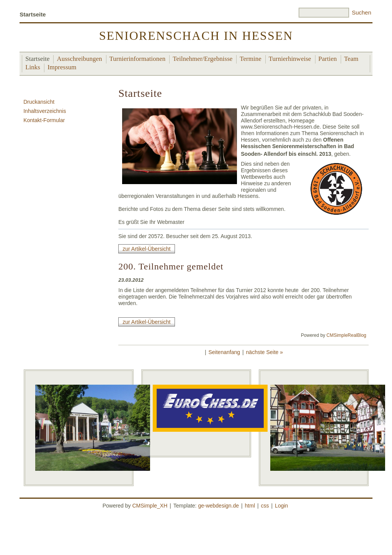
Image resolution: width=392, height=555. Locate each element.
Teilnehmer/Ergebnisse (203, 59)
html (250, 506)
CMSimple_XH (150, 506)
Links (33, 67)
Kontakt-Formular (44, 120)
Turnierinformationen (138, 59)
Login (281, 506)
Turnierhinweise (290, 59)
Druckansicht (39, 102)
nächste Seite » (265, 352)
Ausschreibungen (79, 59)
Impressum (62, 67)
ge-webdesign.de (218, 506)
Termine (250, 59)
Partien (328, 59)
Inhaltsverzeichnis (45, 111)
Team (351, 59)
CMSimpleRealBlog (346, 335)
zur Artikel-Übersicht (146, 249)
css (265, 506)
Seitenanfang (225, 352)
